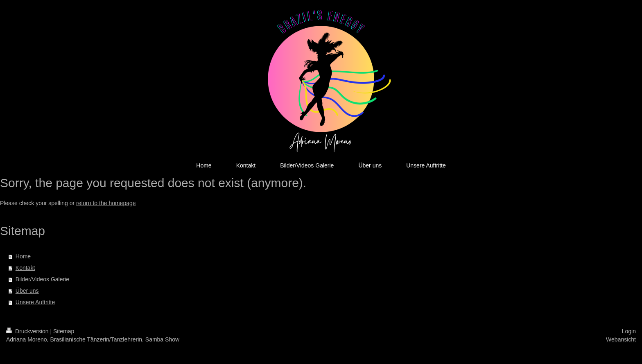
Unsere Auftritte (35, 302)
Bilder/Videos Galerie (42, 279)
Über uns (27, 291)
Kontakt (25, 268)
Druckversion (28, 331)
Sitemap (64, 331)
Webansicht (621, 339)
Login (629, 331)
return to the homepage (106, 203)
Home (23, 256)
